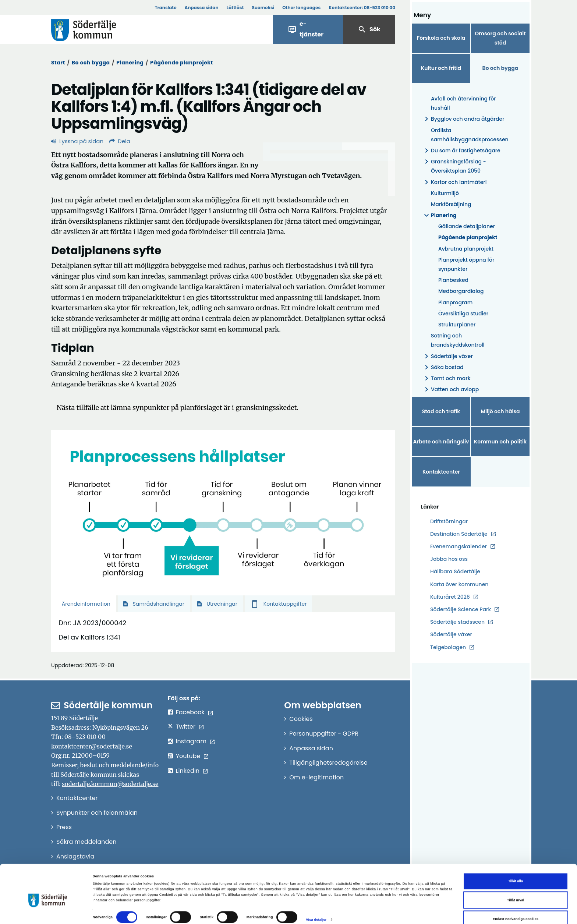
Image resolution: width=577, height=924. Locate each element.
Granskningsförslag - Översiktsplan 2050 (454, 166)
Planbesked (453, 280)
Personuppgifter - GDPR (324, 734)
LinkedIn (188, 771)
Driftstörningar (449, 521)
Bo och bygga (91, 63)
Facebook (190, 712)
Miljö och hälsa (500, 411)
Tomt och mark (446, 378)
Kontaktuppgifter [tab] (278, 604)
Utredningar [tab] (217, 604)
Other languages (301, 8)
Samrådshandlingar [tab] (154, 604)
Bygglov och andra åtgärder (463, 119)
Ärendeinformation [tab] (85, 604)
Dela (120, 141)
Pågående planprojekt (181, 63)
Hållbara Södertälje (455, 571)
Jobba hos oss (449, 559)
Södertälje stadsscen (457, 622)
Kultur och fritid (441, 68)
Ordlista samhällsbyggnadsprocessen (470, 135)
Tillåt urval (516, 888)
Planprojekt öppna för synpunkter (466, 264)
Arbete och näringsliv (441, 442)
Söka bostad (443, 367)
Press (64, 827)
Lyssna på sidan (77, 141)
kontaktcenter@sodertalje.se (92, 746)
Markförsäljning (451, 204)
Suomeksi (263, 8)
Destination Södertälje (459, 534)
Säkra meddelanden (86, 842)
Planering (130, 63)
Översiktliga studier (463, 314)
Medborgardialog (461, 291)
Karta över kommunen (459, 584)
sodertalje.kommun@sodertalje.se (110, 784)
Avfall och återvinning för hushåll (463, 103)
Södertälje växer (447, 356)
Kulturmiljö (445, 193)
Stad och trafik (441, 411)
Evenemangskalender (459, 546)
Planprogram (455, 302)
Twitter (186, 727)
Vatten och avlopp (450, 390)
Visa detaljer (316, 907)
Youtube (188, 756)
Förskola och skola (441, 38)
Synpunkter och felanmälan (97, 813)
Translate (165, 8)
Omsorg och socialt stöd (500, 38)
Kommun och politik (500, 442)
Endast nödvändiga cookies (516, 907)
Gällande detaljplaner (467, 226)
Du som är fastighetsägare (461, 151)
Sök (369, 29)
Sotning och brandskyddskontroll (458, 340)
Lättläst (235, 8)
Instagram (191, 741)
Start (58, 63)
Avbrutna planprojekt (466, 249)
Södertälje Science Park (461, 610)
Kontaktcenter (441, 472)
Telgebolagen (448, 647)
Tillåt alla (516, 869)
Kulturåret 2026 (450, 597)
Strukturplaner (457, 325)
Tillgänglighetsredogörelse (328, 763)
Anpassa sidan (202, 8)
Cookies (301, 719)
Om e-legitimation (316, 777)
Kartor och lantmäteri (454, 182)
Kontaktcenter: (362, 8)
